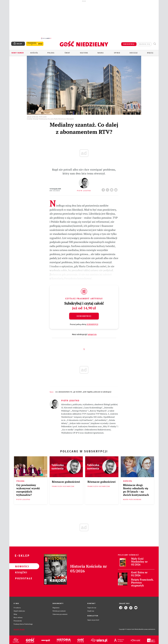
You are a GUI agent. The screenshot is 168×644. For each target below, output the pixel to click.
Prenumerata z (32, 44)
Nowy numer (18, 53)
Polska (51, 53)
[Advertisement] (84, 20)
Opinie (117, 53)
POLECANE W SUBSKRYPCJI (102, 392)
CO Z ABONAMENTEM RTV (64, 392)
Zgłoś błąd (19, 629)
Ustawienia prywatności (60, 614)
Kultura (84, 53)
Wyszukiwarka (155, 44)
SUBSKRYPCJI (92, 324)
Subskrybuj (84, 316)
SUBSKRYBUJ (129, 44)
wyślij (116, 189)
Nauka (101, 53)
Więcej (150, 53)
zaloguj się (144, 44)
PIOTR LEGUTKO (88, 392)
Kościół (34, 53)
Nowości (21, 566)
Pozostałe (21, 578)
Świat (67, 53)
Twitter (108, 189)
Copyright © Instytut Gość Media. (129, 629)
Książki (21, 572)
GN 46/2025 (55, 191)
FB (104, 189)
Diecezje (134, 53)
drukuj (112, 189)
